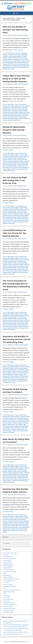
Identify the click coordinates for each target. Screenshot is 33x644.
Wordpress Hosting (8, 610)
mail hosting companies (23, 370)
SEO (5, 594)
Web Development (8, 599)
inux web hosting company (21, 368)
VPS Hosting (7, 595)
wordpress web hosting (9, 69)
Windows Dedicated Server (10, 605)
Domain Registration (9, 566)
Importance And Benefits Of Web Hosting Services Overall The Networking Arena (16, 339)
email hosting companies (13, 106)
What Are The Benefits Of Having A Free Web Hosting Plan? (15, 30)
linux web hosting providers (15, 59)
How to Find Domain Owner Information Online (15, 627)
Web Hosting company (21, 114)
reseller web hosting (22, 160)
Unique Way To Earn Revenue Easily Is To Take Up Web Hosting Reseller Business (16, 79)
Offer (5, 588)
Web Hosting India (12, 64)
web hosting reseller (23, 166)
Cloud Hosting (7, 560)
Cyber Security (7, 562)
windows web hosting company (11, 119)
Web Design (7, 597)
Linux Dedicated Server (9, 581)
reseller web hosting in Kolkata (10, 112)
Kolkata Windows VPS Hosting (11, 579)
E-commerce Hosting (9, 570)
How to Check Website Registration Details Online (16, 625)
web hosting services (8, 66)
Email (5, 573)
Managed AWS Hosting (9, 586)
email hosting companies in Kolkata (18, 56)
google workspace (8, 577)
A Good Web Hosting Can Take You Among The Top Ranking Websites (14, 233)
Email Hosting (7, 575)
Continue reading (18, 50)
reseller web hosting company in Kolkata (17, 111)
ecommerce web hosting (14, 55)
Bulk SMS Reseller (8, 557)
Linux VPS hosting (8, 584)
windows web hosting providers (20, 67)
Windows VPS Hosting (9, 608)
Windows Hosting (8, 607)
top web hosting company (18, 61)
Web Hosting (11, 53)
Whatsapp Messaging (9, 603)
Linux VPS (6, 583)
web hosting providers (23, 64)
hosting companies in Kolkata (10, 58)
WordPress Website (9, 612)
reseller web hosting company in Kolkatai (13, 320)
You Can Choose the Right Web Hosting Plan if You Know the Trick (15, 180)
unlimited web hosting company (20, 163)
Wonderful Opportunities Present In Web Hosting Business (14, 130)
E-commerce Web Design (10, 572)
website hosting (18, 66)
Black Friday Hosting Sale (10, 553)
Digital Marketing (8, 564)
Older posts (5, 537)
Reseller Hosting (16, 109)
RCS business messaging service (12, 590)
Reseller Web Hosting (9, 592)
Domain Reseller (8, 568)
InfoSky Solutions (23, 35)
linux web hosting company (15, 108)
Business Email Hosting (10, 559)
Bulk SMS (6, 555)
